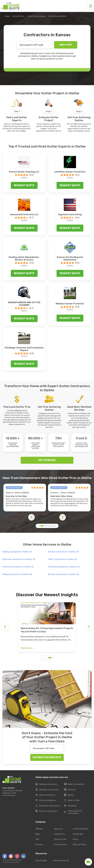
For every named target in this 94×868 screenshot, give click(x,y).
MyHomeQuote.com (15, 860)
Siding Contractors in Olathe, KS (17, 574)
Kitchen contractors (47, 811)
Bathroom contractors (48, 806)
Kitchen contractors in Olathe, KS (64, 574)
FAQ (37, 839)
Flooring (70, 790)
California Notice (81, 829)
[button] (39, 526)
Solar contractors (45, 795)
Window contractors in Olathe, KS (64, 552)
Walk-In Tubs (72, 800)
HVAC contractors (74, 784)
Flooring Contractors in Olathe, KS (18, 567)
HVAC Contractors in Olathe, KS (63, 559)
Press (75, 839)
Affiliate (39, 829)
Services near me (61, 860)
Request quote (24, 185)
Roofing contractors (47, 784)
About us (58, 829)
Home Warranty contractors (73, 812)
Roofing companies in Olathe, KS (17, 552)
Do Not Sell (78, 834)
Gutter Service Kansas (36, 16)
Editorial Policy (80, 845)
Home (7, 16)
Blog (38, 834)
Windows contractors (47, 790)
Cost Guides (41, 860)
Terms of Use (60, 839)
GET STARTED (47, 460)
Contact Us (59, 834)
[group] (47, 627)
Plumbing (70, 806)
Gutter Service (19, 16)
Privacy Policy (61, 845)
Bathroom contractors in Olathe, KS (19, 559)
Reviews (39, 845)
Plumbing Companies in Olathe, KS (64, 567)
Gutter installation (46, 800)
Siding (69, 795)
